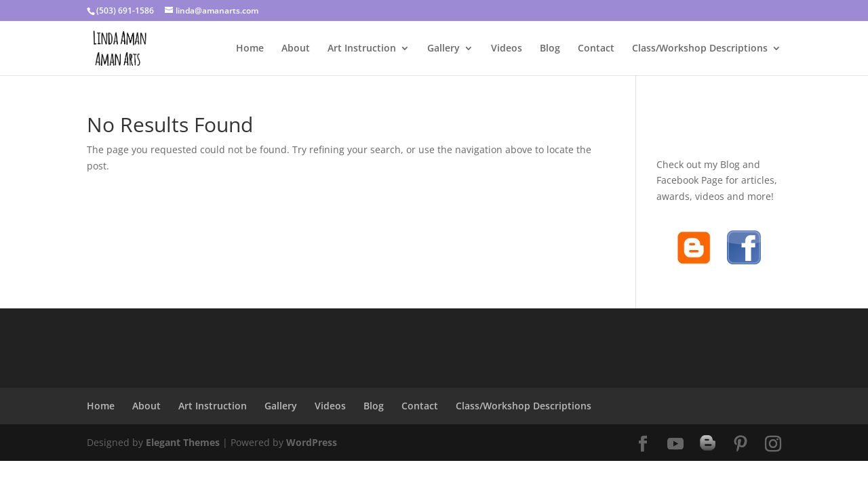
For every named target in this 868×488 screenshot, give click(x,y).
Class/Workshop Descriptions (700, 49)
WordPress (312, 442)
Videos (507, 49)
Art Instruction (362, 49)
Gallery (443, 49)
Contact (596, 49)
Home (250, 49)
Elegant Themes (183, 442)
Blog (550, 49)
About (296, 49)
